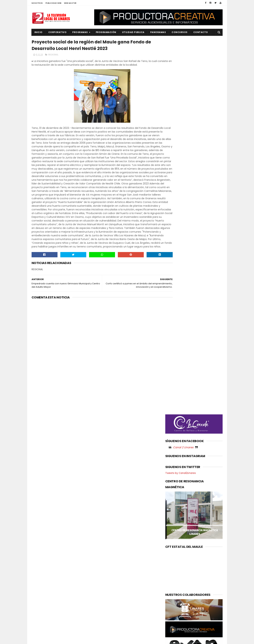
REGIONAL (53, 56)
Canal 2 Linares (183, 185)
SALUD (37, 624)
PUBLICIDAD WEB (53, 3)
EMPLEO (38, 588)
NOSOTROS (37, 3)
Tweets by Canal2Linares (181, 211)
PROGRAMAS (80, 32)
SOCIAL (38, 630)
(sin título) (103, 565)
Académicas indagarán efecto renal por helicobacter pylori (135, 590)
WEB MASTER (70, 3)
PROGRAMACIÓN (106, 32)
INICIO (38, 32)
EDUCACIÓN (41, 582)
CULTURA (39, 571)
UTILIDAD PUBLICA (133, 32)
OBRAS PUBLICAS (43, 600)
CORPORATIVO (58, 32)
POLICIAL (39, 606)
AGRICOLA (40, 565)
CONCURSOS (180, 32)
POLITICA (39, 612)
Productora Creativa (126, 640)
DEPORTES (40, 576)
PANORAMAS (158, 32)
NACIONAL (40, 594)
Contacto (201, 32)
